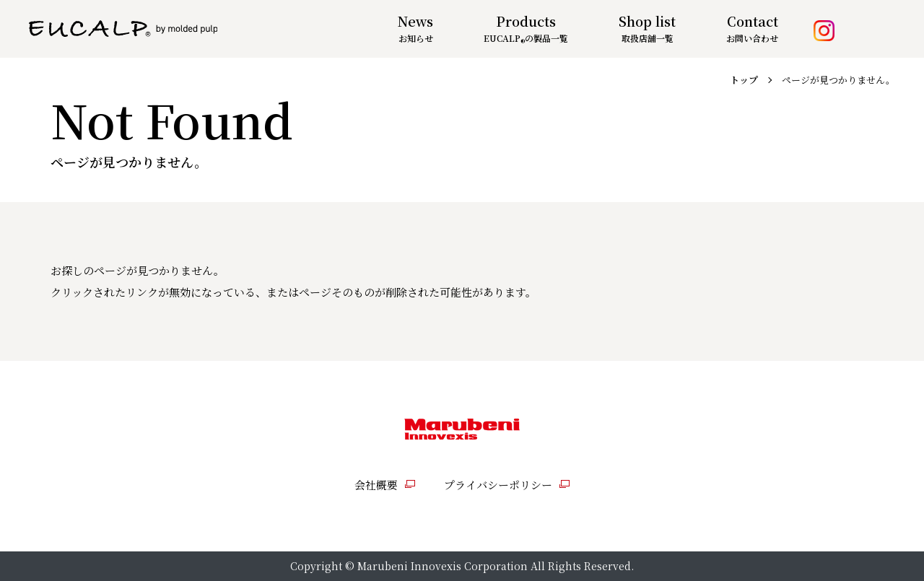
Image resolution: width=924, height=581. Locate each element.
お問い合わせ (752, 38)
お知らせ (416, 38)
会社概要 (376, 485)
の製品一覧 (526, 38)
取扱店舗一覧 (648, 38)
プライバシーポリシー (498, 485)
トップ (744, 80)
